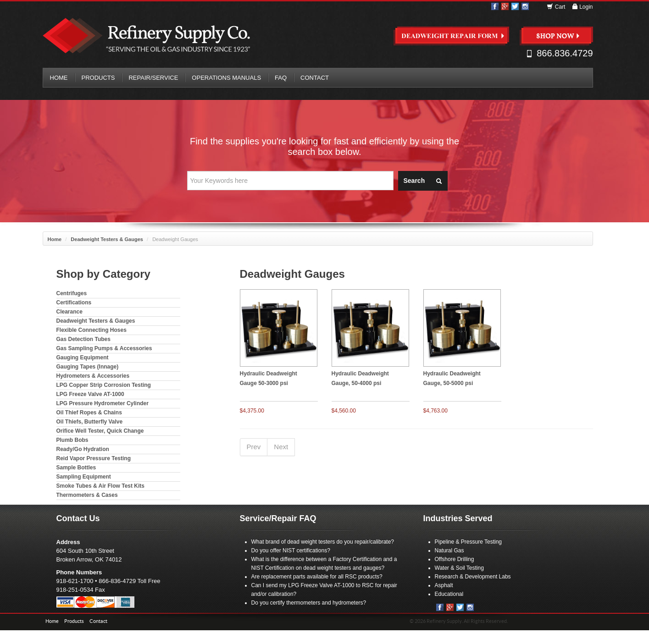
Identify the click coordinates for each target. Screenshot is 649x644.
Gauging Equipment (83, 358)
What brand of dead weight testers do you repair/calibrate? (323, 542)
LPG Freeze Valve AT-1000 (90, 394)
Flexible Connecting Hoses (92, 330)
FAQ (281, 78)
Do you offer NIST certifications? (291, 550)
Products (98, 78)
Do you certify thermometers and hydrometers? (309, 603)
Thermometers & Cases (87, 495)
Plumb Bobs (72, 440)
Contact (315, 78)
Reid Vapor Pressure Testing (94, 458)
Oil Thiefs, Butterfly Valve (90, 422)
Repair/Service (153, 78)
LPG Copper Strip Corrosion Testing (104, 385)
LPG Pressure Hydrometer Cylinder (103, 403)
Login (582, 7)
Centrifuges (72, 293)
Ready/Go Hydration (83, 449)
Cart (557, 7)
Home (59, 78)
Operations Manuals (226, 78)
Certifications (74, 303)
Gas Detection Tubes (83, 339)
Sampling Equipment (84, 477)
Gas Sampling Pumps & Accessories (104, 348)
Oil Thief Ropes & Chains (89, 413)
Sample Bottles (76, 468)
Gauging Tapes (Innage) (88, 367)
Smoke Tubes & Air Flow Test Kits (100, 486)
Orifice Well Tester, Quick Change (100, 431)
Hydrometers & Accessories (93, 376)
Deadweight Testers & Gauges (107, 239)
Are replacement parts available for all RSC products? (317, 577)
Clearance (69, 312)
